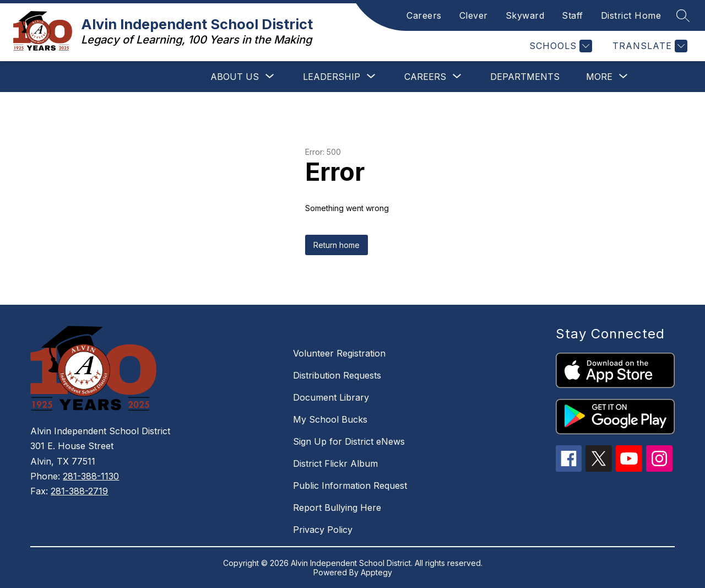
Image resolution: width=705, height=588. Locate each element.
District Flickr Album (335, 463)
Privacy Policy (323, 530)
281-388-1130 (91, 476)
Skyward (525, 15)
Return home (337, 245)
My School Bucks (330, 419)
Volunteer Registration (339, 353)
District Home (631, 15)
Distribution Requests (337, 375)
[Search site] (683, 15)
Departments (525, 77)
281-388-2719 (79, 491)
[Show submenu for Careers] (425, 77)
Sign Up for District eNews (349, 441)
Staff (573, 15)
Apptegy (376, 572)
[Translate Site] (649, 46)
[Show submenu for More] (599, 77)
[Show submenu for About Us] (235, 77)
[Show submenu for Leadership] (332, 77)
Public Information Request (350, 485)
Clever (474, 15)
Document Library (331, 397)
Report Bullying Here (337, 508)
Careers (424, 15)
